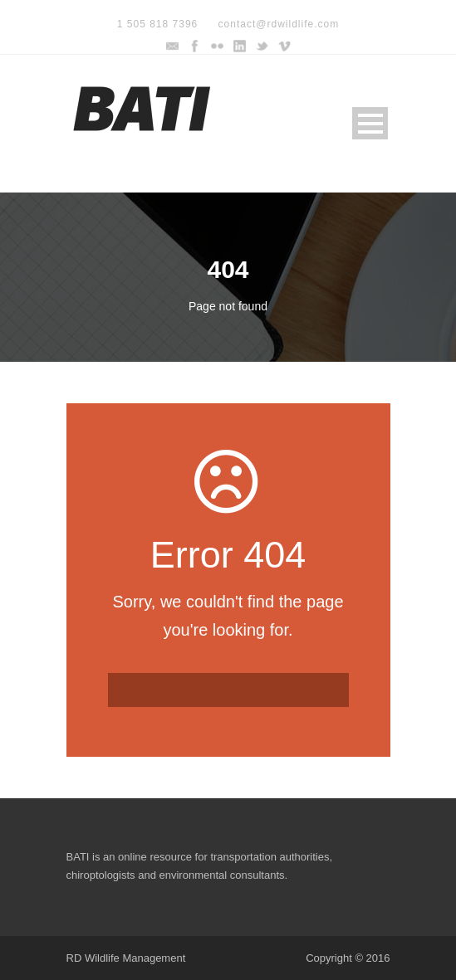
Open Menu (370, 123)
